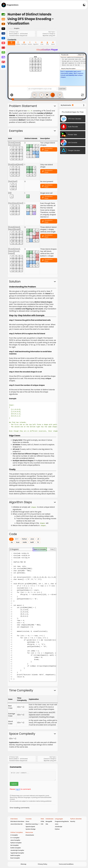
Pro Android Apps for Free (73, 112)
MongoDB (49, 821)
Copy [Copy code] (53, 549)
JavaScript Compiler (17, 850)
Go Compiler (15, 845)
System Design (31, 829)
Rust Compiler (15, 858)
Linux (27, 821)
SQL (47, 824)
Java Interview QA (16, 824)
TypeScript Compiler (17, 852)
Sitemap (23, 864)
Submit (14, 783)
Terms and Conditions (66, 864)
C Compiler (14, 835)
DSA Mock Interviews (17, 821)
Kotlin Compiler (16, 847)
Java (57, 824)
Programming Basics (62, 821)
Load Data (62, 89)
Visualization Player (49, 149)
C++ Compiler (15, 837)
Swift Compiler (15, 855)
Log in (18, 789)
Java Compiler (15, 840)
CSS (42, 824)
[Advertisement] (48, 5)
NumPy (73, 821)
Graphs (17, 28)
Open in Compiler (40, 549)
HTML (42, 821)
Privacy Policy (43, 864)
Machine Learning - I (32, 824)
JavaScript (59, 826)
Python (57, 829)
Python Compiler (16, 842)
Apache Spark (30, 826)
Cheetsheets (30, 835)
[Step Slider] (47, 99)
